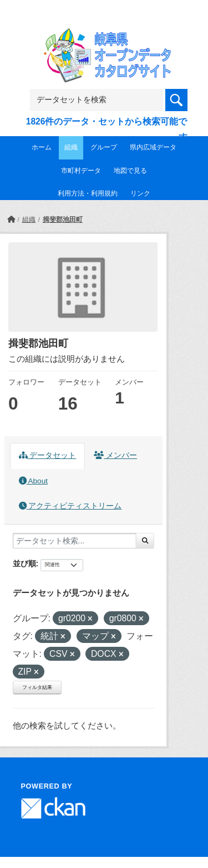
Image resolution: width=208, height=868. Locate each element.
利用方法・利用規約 (88, 193)
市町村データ (81, 171)
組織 (71, 147)
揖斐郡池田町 (63, 220)
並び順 (24, 563)
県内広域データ (153, 147)
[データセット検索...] (75, 541)
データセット (48, 455)
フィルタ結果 (37, 687)
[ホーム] (11, 220)
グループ (104, 147)
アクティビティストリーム (70, 506)
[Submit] (145, 541)
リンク (140, 193)
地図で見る (130, 171)
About (33, 481)
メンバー (115, 455)
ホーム (42, 147)
